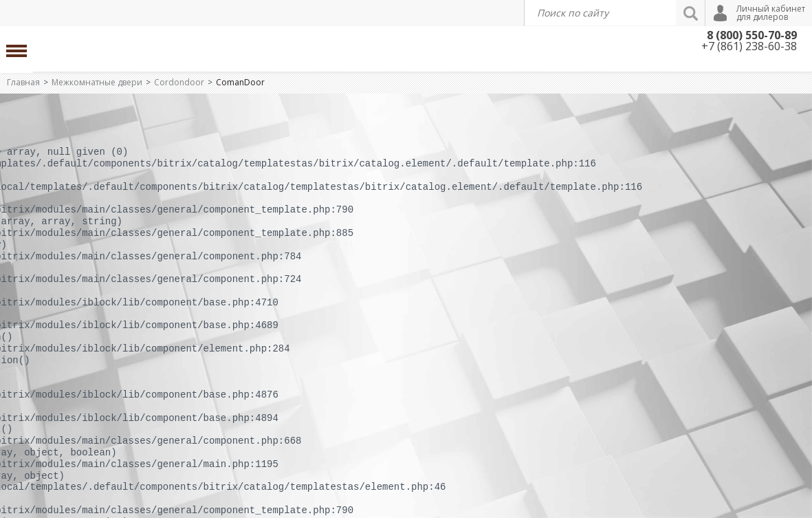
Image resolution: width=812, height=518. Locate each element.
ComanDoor (240, 82)
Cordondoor (179, 82)
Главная (23, 82)
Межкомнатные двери (97, 82)
